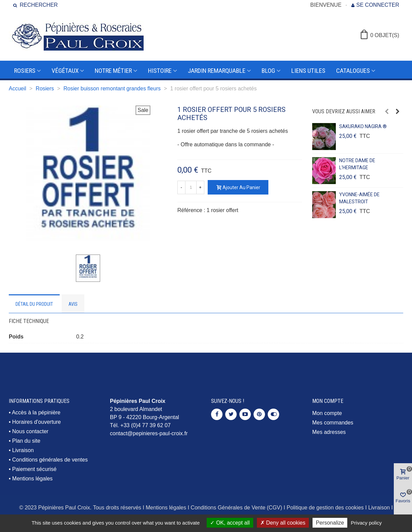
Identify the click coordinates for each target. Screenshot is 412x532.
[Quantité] (191, 187)
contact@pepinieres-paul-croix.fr (149, 433)
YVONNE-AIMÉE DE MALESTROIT (359, 198)
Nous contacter (30, 431)
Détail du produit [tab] (34, 304)
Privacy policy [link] (366, 523)
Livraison (23, 450)
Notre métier (113, 71)
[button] (387, 112)
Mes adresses (329, 432)
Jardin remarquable (217, 71)
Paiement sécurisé (34, 469)
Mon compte (327, 413)
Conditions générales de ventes (50, 460)
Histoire (160, 71)
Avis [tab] (73, 304)
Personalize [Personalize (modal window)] (330, 523)
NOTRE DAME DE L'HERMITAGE (357, 164)
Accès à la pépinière (36, 412)
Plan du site (26, 441)
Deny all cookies (283, 523)
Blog (268, 71)
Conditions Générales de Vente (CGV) (237, 508)
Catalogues (353, 71)
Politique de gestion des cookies (325, 508)
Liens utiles (308, 71)
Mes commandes (333, 423)
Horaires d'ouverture (36, 422)
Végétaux (65, 71)
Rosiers (25, 71)
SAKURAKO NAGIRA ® (363, 126)
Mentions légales (32, 479)
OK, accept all (230, 523)
